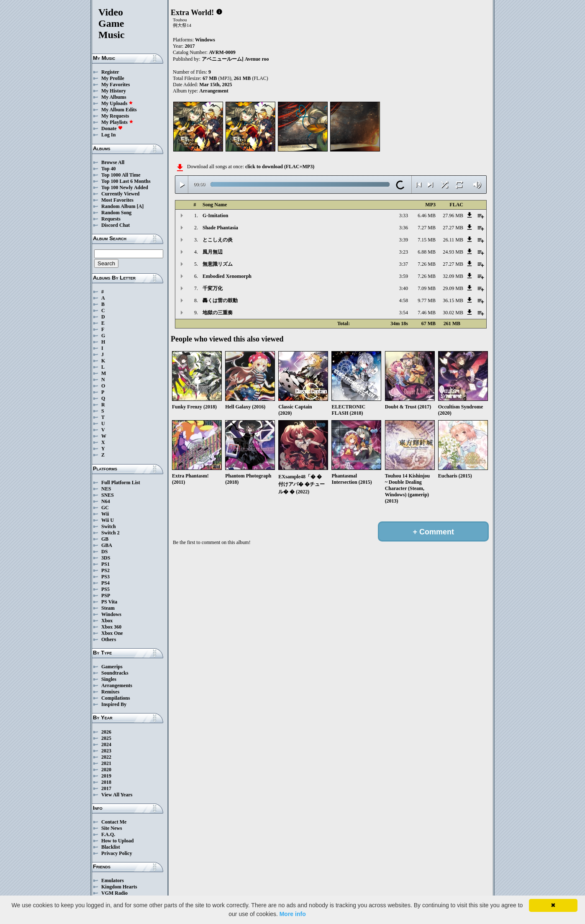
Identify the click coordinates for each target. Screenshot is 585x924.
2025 (106, 738)
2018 (106, 782)
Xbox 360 (111, 627)
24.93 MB (453, 252)
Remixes (110, 692)
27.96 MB (453, 216)
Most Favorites (117, 200)
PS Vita (109, 602)
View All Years (117, 795)
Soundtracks (115, 673)
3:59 (404, 276)
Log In (108, 135)
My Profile (113, 78)
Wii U (108, 520)
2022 (106, 757)
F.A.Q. (108, 834)
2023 (106, 751)
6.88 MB (427, 252)
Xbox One (112, 633)
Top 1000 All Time (121, 175)
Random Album (118, 206)
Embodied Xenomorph (227, 276)
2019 (106, 776)
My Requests (115, 116)
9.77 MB (427, 300)
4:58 (404, 300)
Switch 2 (110, 533)
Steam (108, 608)
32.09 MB (453, 276)
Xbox (107, 621)
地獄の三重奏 (218, 313)
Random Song (116, 213)
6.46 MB (427, 216)
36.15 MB (453, 300)
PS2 (105, 570)
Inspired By (114, 704)
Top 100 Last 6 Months (126, 181)
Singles (109, 679)
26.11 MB (453, 240)
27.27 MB (453, 228)
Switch (109, 526)
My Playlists (117, 122)
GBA (107, 545)
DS (104, 552)
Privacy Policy (117, 853)
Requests (111, 219)
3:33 (404, 216)
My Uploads (117, 103)
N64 (106, 501)
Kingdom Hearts (119, 887)
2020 (106, 770)
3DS (106, 558)
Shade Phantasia (220, 228)
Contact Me (114, 822)
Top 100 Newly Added (125, 187)
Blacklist (111, 847)
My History (114, 91)
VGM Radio (114, 893)
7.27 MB (427, 228)
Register (110, 72)
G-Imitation (215, 216)
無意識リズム (218, 264)
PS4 (105, 583)
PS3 (105, 577)
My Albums (114, 97)
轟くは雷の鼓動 (220, 300)
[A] (140, 206)
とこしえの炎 (218, 240)
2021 (106, 763)
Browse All (113, 162)
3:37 (404, 264)
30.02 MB (453, 313)
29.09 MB (453, 288)
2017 (106, 788)
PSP (106, 595)
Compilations (116, 698)
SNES (108, 495)
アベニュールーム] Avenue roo (235, 59)
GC (105, 508)
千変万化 (213, 288)
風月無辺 (213, 252)
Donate (112, 128)
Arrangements (117, 685)
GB (105, 539)
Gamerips (112, 667)
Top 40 (109, 169)
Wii (105, 514)
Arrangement (214, 91)
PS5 (105, 589)
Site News (112, 828)
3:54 (404, 313)
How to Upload (117, 841)
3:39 (404, 240)
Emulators (113, 880)
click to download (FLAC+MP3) (280, 167)
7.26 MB (427, 264)
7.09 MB (427, 288)
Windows (111, 614)
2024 (106, 744)
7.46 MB (427, 313)
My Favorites (115, 85)
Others (109, 639)
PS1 (105, 564)
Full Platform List (121, 483)
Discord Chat (115, 225)
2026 (106, 732)
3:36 (404, 228)
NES (106, 489)
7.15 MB (427, 240)
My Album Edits (119, 110)
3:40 (404, 288)
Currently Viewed (120, 194)
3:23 (404, 252)
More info (293, 914)
